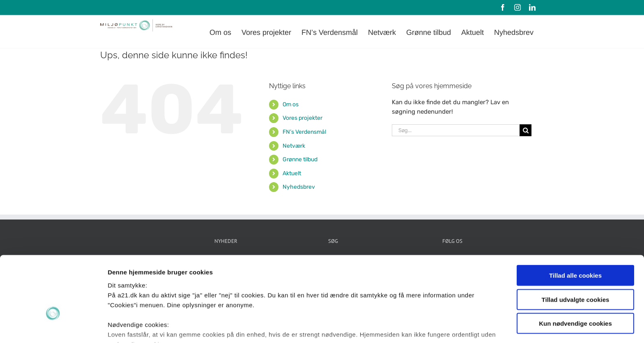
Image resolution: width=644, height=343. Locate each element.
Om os (291, 104)
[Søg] (526, 130)
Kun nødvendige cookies (575, 271)
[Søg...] (456, 130)
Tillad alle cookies (575, 223)
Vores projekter (302, 118)
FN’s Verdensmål (304, 132)
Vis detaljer (427, 327)
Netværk (294, 146)
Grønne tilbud (300, 159)
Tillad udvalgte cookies (576, 247)
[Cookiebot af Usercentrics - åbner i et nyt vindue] (53, 327)
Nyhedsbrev (299, 187)
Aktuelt (292, 173)
